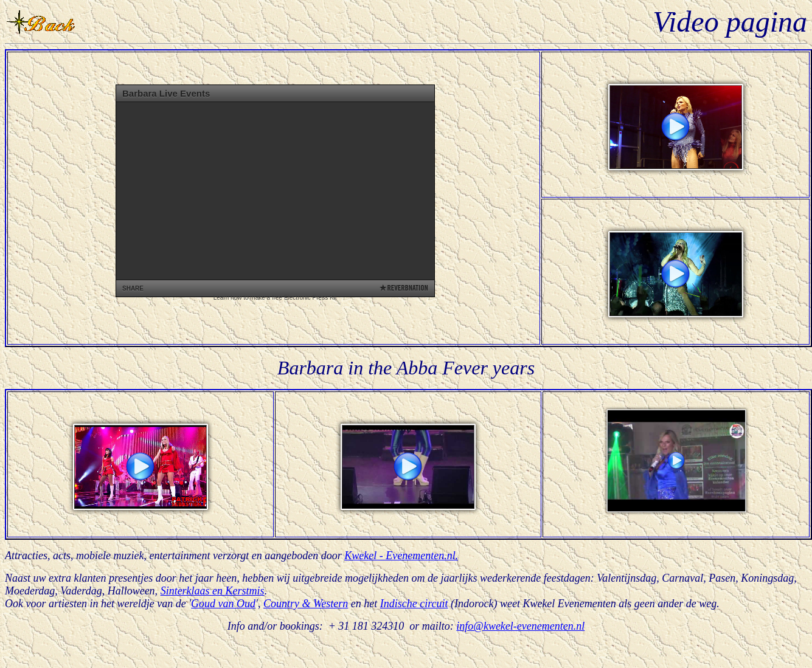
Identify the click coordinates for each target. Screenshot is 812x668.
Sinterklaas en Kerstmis (213, 591)
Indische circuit (414, 604)
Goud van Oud (223, 604)
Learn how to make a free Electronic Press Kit (275, 298)
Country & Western (306, 604)
